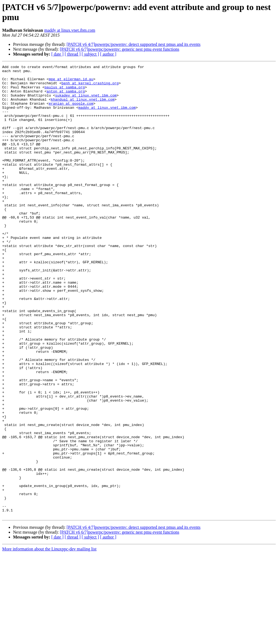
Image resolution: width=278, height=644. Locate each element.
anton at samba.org (66, 97)
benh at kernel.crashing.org (90, 87)
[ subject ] (90, 54)
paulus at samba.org (65, 92)
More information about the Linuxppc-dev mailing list (49, 639)
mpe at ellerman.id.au (71, 82)
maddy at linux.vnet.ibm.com (70, 30)
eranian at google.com (71, 111)
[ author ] (108, 54)
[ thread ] (73, 54)
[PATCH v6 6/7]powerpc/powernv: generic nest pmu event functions (119, 49)
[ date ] (57, 54)
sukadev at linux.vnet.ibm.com (86, 102)
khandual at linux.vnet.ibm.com (83, 107)
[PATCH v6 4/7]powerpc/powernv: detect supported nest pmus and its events (133, 44)
